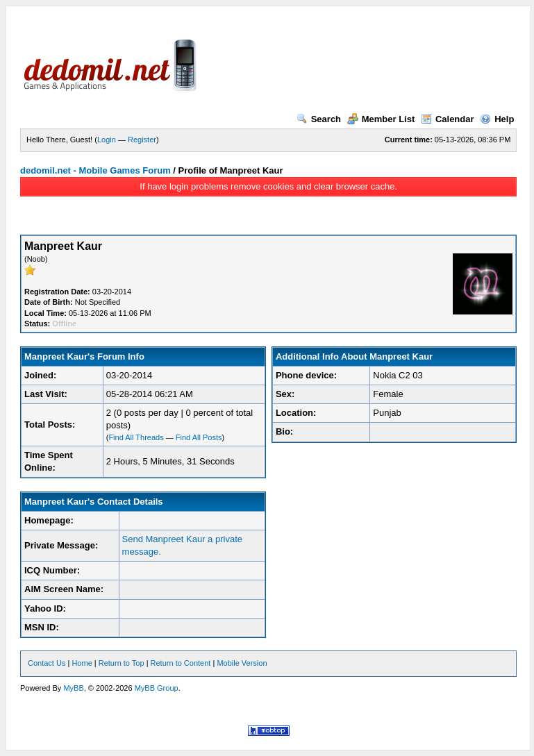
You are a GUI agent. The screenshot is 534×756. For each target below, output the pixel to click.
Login (107, 140)
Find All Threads (136, 437)
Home (82, 663)
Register (142, 140)
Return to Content (181, 663)
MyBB (73, 688)
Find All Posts (199, 437)
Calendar (448, 119)
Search (319, 119)
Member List (381, 119)
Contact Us (47, 663)
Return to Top (122, 663)
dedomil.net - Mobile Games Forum (95, 170)
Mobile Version (242, 663)
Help (497, 119)
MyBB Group (157, 688)
